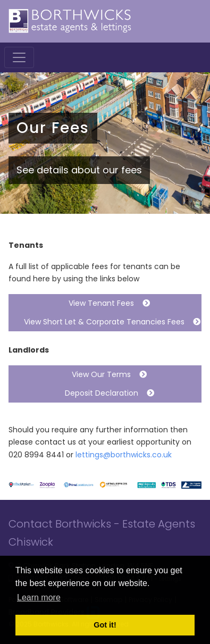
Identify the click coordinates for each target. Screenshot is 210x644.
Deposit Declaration (105, 393)
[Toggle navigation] (19, 57)
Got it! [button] (105, 625)
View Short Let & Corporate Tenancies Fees (108, 322)
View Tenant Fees (105, 303)
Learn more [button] (39, 597)
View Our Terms (105, 374)
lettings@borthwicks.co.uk (124, 455)
